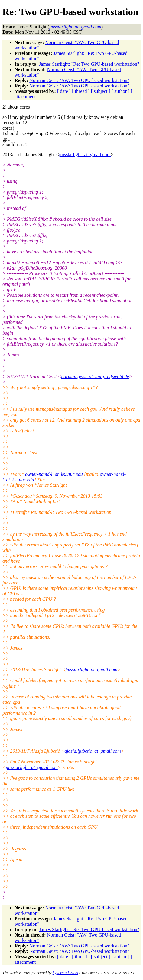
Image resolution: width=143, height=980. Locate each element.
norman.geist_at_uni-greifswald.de (95, 376)
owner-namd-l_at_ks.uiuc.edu (54, 474)
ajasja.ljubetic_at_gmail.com (93, 751)
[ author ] (121, 91)
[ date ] (64, 91)
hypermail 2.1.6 (65, 973)
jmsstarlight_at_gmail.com (85, 155)
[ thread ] (81, 91)
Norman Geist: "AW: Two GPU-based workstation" (79, 80)
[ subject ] (101, 91)
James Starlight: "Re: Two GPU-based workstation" (89, 64)
